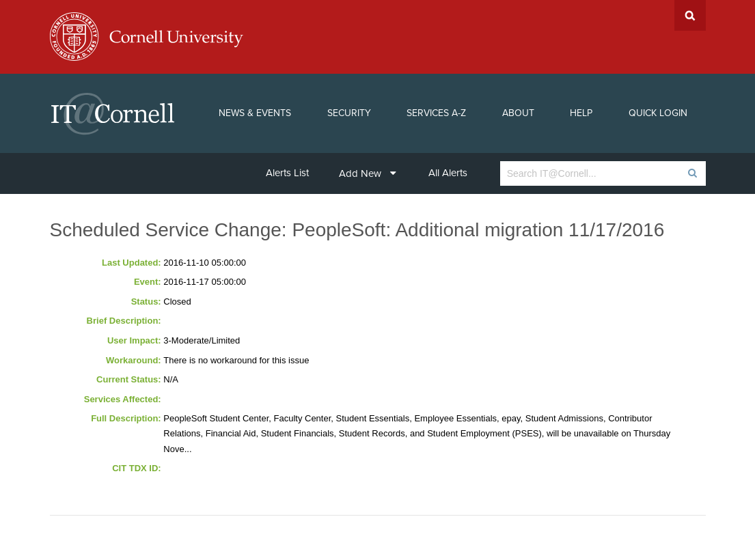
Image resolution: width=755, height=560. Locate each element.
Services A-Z (436, 113)
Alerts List (287, 173)
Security (349, 113)
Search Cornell (690, 15)
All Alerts (448, 173)
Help (581, 113)
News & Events (255, 113)
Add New (368, 173)
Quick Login (658, 113)
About (518, 113)
